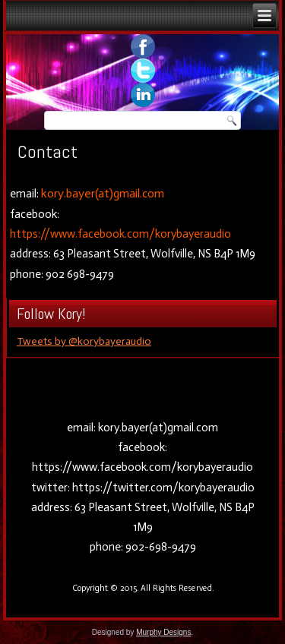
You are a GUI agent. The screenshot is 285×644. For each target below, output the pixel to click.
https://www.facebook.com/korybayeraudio (120, 234)
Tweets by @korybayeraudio (84, 341)
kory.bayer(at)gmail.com (103, 193)
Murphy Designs (163, 632)
